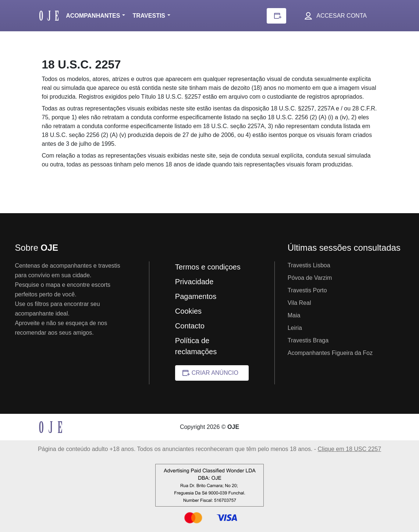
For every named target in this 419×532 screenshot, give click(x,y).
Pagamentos (196, 296)
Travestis (149, 16)
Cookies (188, 311)
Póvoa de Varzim (310, 278)
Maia (294, 315)
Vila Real (299, 303)
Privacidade (194, 282)
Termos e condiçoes (208, 267)
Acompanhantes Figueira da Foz (330, 353)
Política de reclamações (196, 346)
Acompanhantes (93, 16)
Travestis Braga (308, 340)
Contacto (190, 326)
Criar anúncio (215, 373)
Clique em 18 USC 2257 (350, 449)
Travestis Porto (307, 290)
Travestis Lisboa (309, 265)
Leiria (295, 328)
